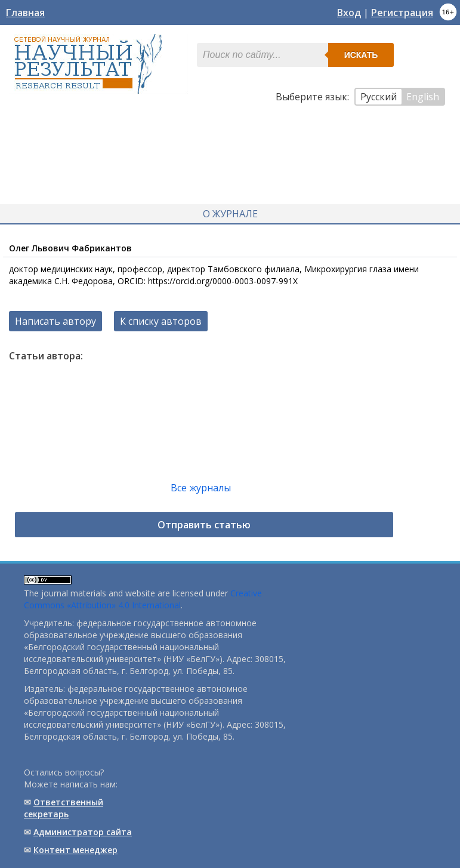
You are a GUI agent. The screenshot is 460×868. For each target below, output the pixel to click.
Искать (361, 55)
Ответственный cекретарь (64, 808)
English (423, 97)
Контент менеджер (75, 850)
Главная (25, 13)
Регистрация (402, 13)
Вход (349, 13)
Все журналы (201, 488)
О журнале (230, 214)
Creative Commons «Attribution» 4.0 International (143, 599)
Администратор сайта (83, 832)
